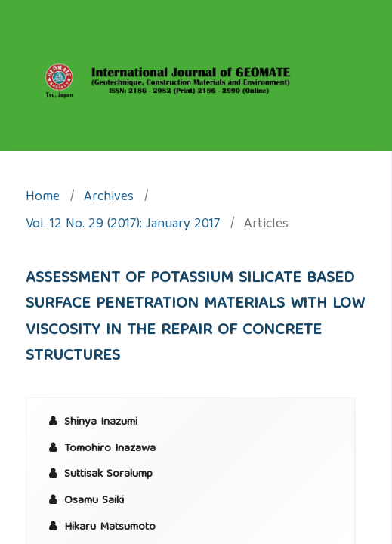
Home (43, 198)
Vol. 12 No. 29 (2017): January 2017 (123, 226)
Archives (109, 198)
